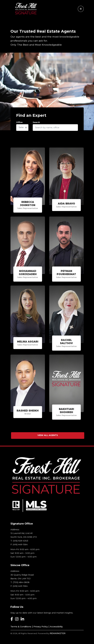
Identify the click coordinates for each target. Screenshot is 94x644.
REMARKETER (58, 633)
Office (19, 122)
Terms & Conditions (21, 627)
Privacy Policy (41, 627)
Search (36, 122)
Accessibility (56, 627)
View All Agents (48, 435)
